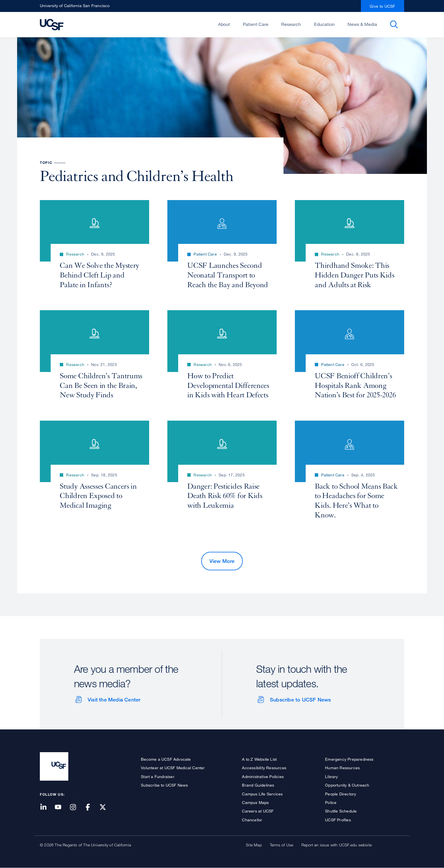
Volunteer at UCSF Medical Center (173, 768)
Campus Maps (255, 802)
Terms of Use (281, 845)
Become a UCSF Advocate (166, 759)
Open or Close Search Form (394, 24)
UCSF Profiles (338, 820)
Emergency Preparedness (349, 759)
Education (324, 24)
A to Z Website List (259, 759)
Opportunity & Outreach (347, 785)
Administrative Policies (263, 777)
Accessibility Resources (264, 768)
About (224, 24)
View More (222, 561)
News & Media (362, 24)
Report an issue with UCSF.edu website (337, 845)
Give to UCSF (383, 6)
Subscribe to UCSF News (300, 700)
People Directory (341, 794)
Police (331, 802)
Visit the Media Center (114, 700)
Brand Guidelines (258, 785)
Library (331, 777)
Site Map (254, 845)
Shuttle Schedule (341, 811)
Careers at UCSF (258, 811)
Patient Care (256, 24)
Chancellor (252, 820)
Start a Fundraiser (158, 777)
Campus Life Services (262, 794)
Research (291, 24)
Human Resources (342, 768)
